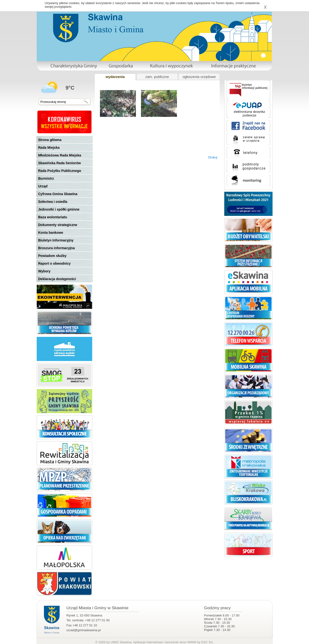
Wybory (44, 271)
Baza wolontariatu (53, 217)
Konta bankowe (51, 233)
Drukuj (213, 157)
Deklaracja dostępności (57, 279)
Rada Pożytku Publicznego (60, 171)
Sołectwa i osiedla (53, 202)
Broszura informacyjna (56, 248)
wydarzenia (115, 77)
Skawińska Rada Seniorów (60, 163)
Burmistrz (46, 178)
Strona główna (50, 140)
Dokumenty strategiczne (58, 225)
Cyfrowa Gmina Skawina (58, 194)
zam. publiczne (157, 77)
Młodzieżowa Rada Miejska (60, 155)
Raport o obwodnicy (54, 263)
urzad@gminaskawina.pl (84, 630)
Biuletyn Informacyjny (56, 240)
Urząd (43, 186)
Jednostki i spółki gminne (59, 209)
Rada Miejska (49, 148)
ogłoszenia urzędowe (199, 77)
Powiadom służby (52, 256)
